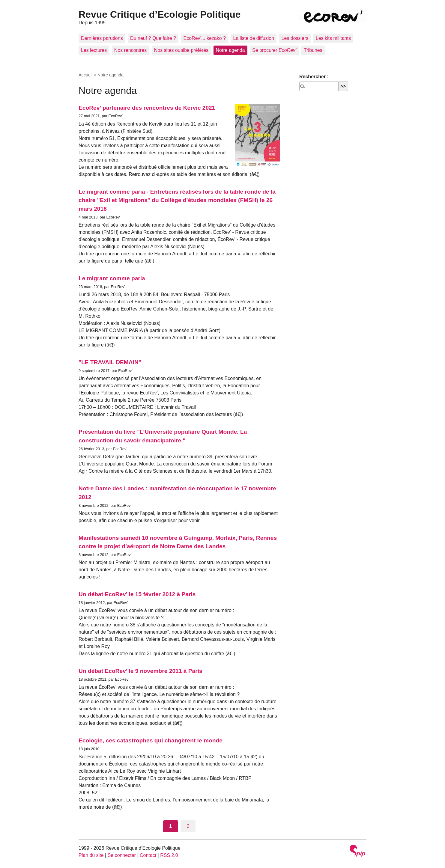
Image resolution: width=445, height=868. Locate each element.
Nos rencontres (131, 50)
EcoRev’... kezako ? (205, 38)
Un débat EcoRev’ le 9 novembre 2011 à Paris (140, 671)
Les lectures (94, 50)
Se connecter (122, 855)
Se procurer (274, 50)
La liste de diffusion (254, 38)
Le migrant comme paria (112, 278)
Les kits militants (333, 38)
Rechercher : (314, 77)
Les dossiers (295, 38)
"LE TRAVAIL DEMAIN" (110, 362)
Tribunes (313, 50)
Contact (148, 855)
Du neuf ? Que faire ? (153, 38)
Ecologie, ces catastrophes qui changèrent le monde (151, 740)
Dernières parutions (102, 38)
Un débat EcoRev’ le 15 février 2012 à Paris (137, 594)
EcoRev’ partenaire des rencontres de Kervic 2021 (147, 108)
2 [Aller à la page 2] (188, 826)
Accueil (85, 75)
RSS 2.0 (169, 855)
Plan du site (91, 855)
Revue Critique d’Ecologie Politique (160, 14)
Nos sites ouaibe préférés (181, 50)
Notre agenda (230, 50)
